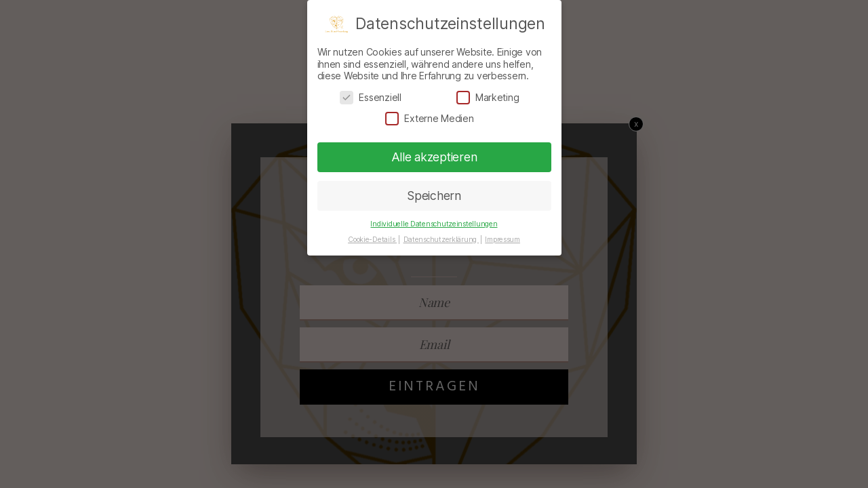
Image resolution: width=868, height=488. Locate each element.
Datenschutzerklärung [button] (441, 240)
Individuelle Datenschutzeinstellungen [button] (434, 224)
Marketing (488, 97)
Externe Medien (429, 118)
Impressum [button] (502, 240)
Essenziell (370, 97)
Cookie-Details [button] (372, 240)
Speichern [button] (434, 196)
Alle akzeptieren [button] (434, 157)
